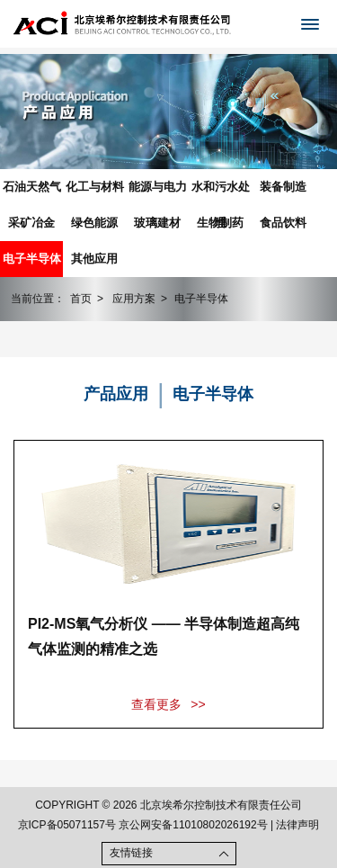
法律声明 (297, 825)
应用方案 (134, 299)
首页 (81, 299)
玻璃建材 (157, 223)
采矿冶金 (31, 223)
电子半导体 (32, 259)
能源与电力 (158, 187)
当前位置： (38, 299)
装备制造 (283, 187)
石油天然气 (32, 187)
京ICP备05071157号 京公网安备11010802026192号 (143, 825)
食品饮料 (283, 223)
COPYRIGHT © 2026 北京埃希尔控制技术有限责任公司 (168, 805)
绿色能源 (94, 223)
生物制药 (220, 223)
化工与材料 (95, 187)
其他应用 (94, 259)
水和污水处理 (221, 192)
